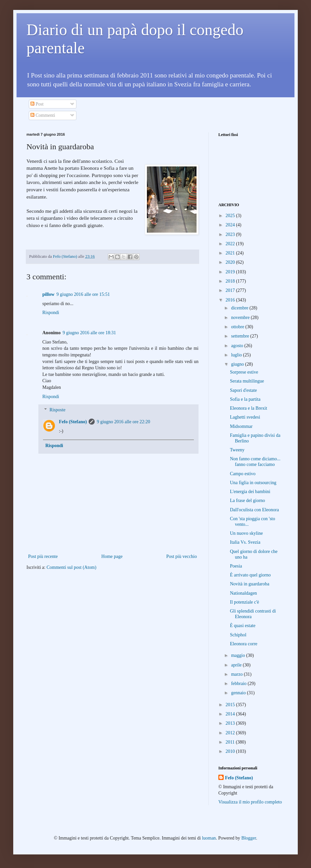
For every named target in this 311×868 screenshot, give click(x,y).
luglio (237, 355)
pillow (48, 294)
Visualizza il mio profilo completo (250, 802)
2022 (231, 244)
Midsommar (241, 426)
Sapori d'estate (243, 390)
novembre (241, 318)
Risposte (57, 410)
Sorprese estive (244, 372)
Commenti (43, 115)
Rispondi (51, 313)
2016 (231, 300)
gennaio (239, 693)
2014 (231, 714)
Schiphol (238, 635)
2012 (231, 733)
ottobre (238, 327)
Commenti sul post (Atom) (72, 567)
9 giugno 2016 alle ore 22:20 (123, 422)
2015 (231, 705)
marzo (237, 674)
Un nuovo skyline (246, 533)
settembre (241, 336)
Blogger (248, 838)
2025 (231, 216)
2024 (231, 225)
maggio (239, 655)
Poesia (236, 566)
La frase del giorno (247, 501)
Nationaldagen (244, 593)
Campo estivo (243, 474)
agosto (238, 346)
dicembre (240, 308)
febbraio (239, 684)
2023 (231, 234)
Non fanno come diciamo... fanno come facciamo (255, 462)
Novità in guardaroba (250, 584)
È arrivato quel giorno (250, 575)
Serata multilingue (247, 381)
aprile (237, 665)
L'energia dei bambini (250, 492)
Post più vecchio (181, 556)
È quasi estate (243, 626)
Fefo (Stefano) (73, 422)
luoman (209, 838)
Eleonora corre (244, 644)
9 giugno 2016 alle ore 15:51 (83, 294)
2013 (231, 723)
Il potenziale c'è (244, 602)
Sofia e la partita (245, 399)
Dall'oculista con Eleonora (254, 510)
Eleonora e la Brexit (248, 408)
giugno (238, 364)
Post (37, 104)
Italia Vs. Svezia (245, 542)
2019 (231, 272)
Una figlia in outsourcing (253, 483)
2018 (231, 281)
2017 (231, 290)
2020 (231, 262)
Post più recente (43, 556)
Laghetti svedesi (245, 417)
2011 (231, 742)
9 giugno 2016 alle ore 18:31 (89, 333)
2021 (231, 253)
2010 (231, 751)
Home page (112, 556)
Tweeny (237, 450)
